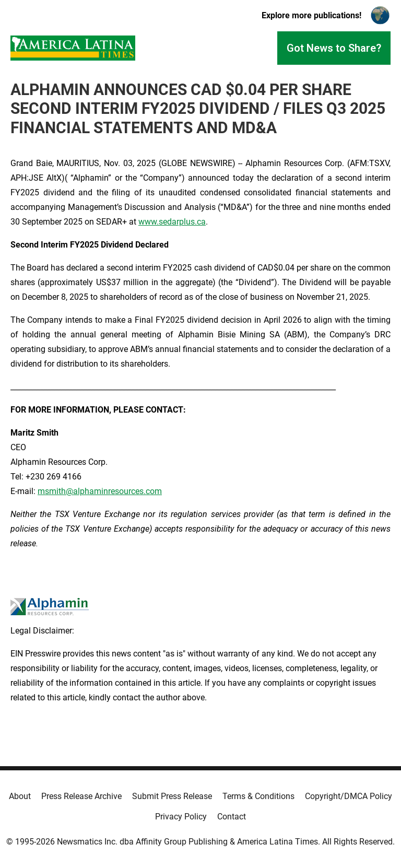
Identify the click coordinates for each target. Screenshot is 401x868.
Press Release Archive (81, 796)
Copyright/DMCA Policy (349, 796)
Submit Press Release (172, 796)
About (20, 796)
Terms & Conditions (258, 796)
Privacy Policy (181, 817)
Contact (232, 817)
